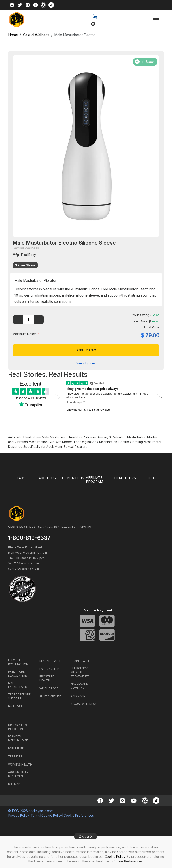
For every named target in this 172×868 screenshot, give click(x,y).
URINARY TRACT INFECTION (19, 727)
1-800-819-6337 (29, 538)
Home (13, 35)
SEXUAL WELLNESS (84, 704)
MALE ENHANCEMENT (19, 685)
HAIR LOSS (15, 706)
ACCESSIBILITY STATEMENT (18, 774)
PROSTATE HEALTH (47, 678)
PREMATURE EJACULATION (18, 674)
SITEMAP (14, 784)
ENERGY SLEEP (49, 669)
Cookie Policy (115, 856)
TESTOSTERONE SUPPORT (19, 696)
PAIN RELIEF (16, 748)
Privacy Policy (19, 815)
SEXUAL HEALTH (50, 661)
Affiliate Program (95, 480)
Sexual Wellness (36, 35)
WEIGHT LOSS (49, 688)
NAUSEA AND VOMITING (80, 686)
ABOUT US (47, 478)
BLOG (151, 478)
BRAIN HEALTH (81, 661)
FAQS (21, 478)
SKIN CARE (78, 696)
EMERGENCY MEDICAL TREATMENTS (80, 672)
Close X (86, 836)
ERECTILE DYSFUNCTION (18, 662)
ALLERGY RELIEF (50, 696)
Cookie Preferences (128, 861)
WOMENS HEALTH (20, 764)
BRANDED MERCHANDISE (18, 738)
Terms (35, 815)
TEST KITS (15, 756)
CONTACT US (73, 478)
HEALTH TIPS (125, 478)
